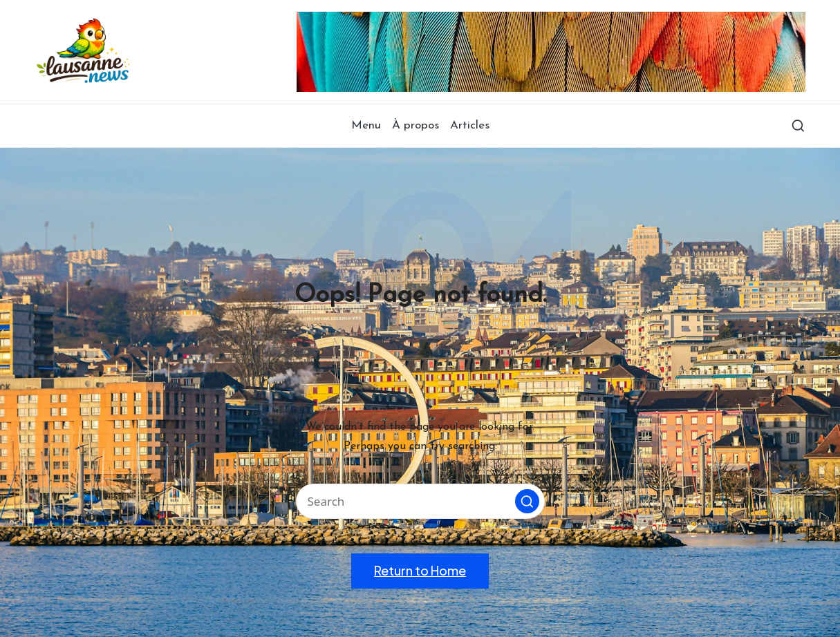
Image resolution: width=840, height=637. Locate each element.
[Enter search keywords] (420, 501)
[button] (527, 501)
